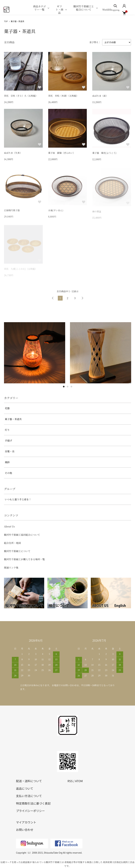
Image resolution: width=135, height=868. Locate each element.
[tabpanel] (35, 353)
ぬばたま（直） (100, 96)
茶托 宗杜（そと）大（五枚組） (21, 96)
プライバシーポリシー (30, 811)
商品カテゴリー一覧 (39, 8)
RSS (70, 781)
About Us (9, 526)
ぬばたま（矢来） (13, 153)
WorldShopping (111, 10)
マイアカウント (26, 822)
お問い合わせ (25, 830)
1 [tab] (64, 387)
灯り (7, 430)
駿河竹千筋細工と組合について (84, 8)
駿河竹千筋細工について (17, 551)
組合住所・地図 (12, 543)
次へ (82, 298)
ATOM (79, 781)
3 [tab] (71, 387)
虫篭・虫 (10, 451)
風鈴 (7, 462)
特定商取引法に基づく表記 (33, 803)
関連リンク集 (11, 568)
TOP (6, 21)
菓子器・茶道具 (17, 21)
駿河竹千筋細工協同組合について (22, 535)
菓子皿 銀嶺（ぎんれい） (62, 154)
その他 (8, 473)
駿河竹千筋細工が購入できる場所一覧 (24, 559)
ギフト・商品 (59, 10)
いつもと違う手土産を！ (18, 499)
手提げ (8, 440)
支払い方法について (29, 796)
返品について (25, 788)
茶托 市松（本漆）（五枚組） (63, 96)
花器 (7, 408)
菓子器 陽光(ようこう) (104, 154)
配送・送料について (29, 781)
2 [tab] (68, 387)
